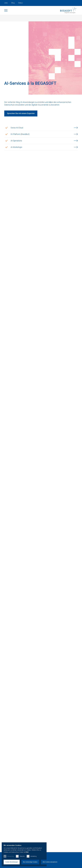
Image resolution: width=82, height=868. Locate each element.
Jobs (6, 3)
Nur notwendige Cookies (36, 861)
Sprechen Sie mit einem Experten (21, 116)
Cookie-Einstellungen (14, 861)
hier (63, 851)
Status (20, 3)
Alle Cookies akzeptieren (58, 861)
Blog (13, 3)
